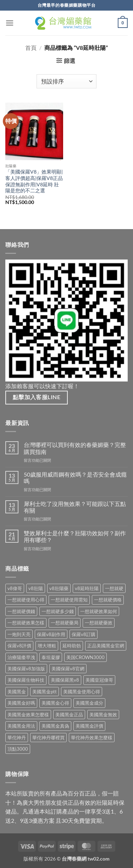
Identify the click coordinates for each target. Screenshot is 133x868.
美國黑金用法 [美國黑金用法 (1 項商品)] (21, 726)
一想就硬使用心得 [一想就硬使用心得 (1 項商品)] (26, 600)
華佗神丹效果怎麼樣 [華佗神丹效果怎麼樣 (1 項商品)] (92, 738)
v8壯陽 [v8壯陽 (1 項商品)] (36, 588)
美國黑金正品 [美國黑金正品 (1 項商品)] (69, 715)
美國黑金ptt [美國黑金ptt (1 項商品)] (45, 692)
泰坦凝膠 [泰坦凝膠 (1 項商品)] (51, 657)
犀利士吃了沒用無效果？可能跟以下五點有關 (75, 507)
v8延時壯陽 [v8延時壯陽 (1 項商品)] (87, 588)
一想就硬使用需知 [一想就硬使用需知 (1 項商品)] (69, 600)
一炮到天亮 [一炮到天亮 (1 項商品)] (19, 634)
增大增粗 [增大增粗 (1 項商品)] (47, 646)
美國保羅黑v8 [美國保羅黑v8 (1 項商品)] (65, 680)
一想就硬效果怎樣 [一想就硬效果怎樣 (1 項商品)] (26, 623)
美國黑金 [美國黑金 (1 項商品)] (17, 692)
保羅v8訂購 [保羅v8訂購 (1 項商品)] (84, 634)
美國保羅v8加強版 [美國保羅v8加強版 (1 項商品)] (26, 669)
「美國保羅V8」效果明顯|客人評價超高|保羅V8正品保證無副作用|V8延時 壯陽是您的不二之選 (34, 181)
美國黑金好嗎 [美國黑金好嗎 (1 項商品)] (21, 703)
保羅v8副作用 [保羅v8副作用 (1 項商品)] (51, 634)
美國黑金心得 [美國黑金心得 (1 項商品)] (55, 703)
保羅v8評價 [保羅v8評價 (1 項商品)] (19, 646)
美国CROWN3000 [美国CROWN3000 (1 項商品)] (85, 657)
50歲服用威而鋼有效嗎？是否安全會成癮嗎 (75, 478)
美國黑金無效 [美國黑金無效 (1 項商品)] (103, 715)
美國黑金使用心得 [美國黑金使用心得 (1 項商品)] (82, 692)
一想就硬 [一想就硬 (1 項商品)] (114, 588)
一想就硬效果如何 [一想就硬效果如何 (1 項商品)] (99, 611)
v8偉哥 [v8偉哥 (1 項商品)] (15, 588)
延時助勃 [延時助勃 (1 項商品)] (72, 646)
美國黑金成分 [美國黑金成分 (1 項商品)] (89, 703)
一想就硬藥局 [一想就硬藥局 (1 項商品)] (65, 623)
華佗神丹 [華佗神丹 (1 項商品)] (17, 738)
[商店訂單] (66, 81)
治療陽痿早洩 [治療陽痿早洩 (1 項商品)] (21, 657)
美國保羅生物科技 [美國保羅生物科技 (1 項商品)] (26, 680)
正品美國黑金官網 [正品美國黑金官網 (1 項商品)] (106, 646)
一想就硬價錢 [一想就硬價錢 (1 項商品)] (21, 611)
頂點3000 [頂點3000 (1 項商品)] (18, 749)
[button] (10, 23)
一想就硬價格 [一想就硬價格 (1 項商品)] (108, 600)
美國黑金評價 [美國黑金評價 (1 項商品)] (89, 726)
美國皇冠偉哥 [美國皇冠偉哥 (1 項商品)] (99, 680)
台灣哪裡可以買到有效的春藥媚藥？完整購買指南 (75, 448)
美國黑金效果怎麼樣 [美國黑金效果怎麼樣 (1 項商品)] (28, 715)
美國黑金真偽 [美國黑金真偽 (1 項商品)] (55, 726)
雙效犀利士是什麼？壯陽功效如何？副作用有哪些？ (75, 536)
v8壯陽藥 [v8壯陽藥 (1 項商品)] (59, 588)
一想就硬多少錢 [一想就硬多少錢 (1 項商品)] (58, 611)
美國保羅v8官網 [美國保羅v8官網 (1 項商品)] (68, 669)
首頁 (31, 48)
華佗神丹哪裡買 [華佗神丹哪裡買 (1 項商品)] (48, 738)
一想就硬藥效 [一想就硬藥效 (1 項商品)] (99, 623)
